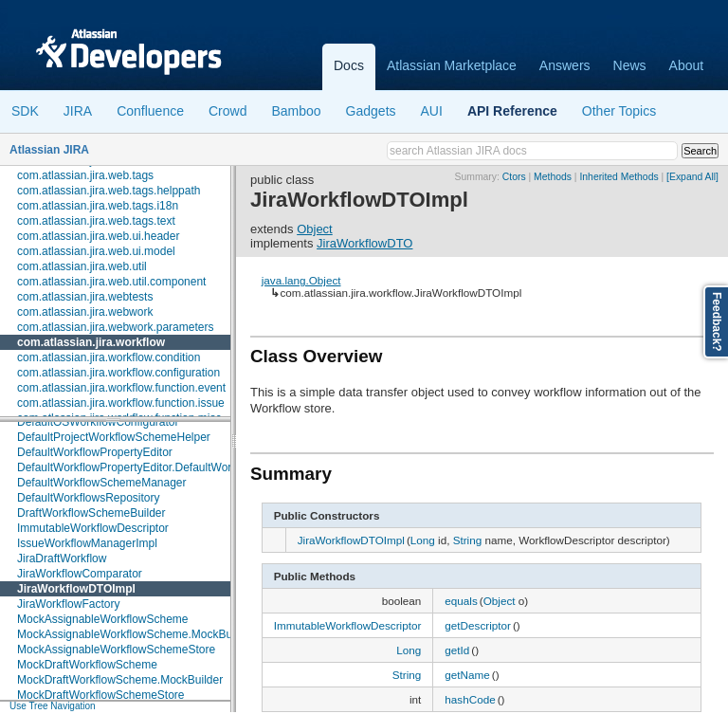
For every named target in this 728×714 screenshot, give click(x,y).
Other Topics (619, 111)
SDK (25, 111)
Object (315, 229)
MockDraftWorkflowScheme (87, 665)
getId (457, 650)
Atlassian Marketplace (452, 65)
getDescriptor (478, 625)
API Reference (512, 111)
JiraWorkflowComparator (80, 574)
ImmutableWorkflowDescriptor (93, 528)
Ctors (514, 177)
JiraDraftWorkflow (62, 558)
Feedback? (717, 322)
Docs (349, 65)
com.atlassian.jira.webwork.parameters (115, 327)
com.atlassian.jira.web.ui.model (96, 251)
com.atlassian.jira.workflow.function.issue (121, 403)
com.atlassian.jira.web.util (82, 266)
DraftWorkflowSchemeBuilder (91, 513)
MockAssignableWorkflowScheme (103, 619)
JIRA (78, 111)
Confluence (150, 111)
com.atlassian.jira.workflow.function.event (121, 388)
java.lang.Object (301, 280)
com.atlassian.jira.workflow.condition (109, 357)
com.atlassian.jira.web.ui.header (98, 236)
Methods (553, 177)
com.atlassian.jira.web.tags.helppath (109, 191)
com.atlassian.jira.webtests (85, 297)
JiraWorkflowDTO (364, 243)
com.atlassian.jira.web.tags (85, 175)
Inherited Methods (619, 177)
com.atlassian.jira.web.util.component (111, 282)
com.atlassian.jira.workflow (91, 342)
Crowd (227, 111)
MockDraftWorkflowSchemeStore (101, 695)
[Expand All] (692, 177)
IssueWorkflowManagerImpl (87, 543)
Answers (565, 65)
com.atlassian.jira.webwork (85, 312)
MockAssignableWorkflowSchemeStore (116, 650)
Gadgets (371, 111)
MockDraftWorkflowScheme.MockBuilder (120, 680)
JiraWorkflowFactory (68, 604)
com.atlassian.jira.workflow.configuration (118, 373)
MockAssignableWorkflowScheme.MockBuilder (136, 634)
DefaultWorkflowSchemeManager (102, 483)
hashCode (470, 699)
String (468, 540)
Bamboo (296, 111)
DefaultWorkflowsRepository (89, 498)
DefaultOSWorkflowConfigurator (98, 422)
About (687, 65)
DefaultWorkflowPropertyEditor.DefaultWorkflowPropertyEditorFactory (192, 467)
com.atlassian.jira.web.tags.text (96, 221)
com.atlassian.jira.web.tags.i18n (98, 206)
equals (461, 601)
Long (423, 540)
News (630, 65)
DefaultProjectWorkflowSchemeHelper (114, 437)
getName (467, 675)
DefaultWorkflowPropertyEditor (95, 452)
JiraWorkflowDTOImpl (76, 589)
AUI (432, 111)
